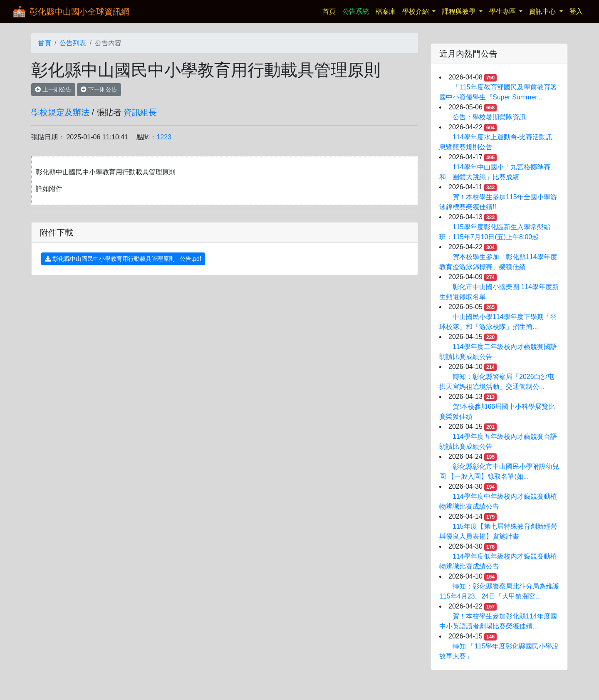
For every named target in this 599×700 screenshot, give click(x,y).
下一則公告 (99, 89)
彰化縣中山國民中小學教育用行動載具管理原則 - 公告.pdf (123, 259)
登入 (576, 11)
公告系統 (356, 11)
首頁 (331, 11)
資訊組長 (140, 112)
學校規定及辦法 (60, 112)
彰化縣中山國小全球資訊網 (79, 12)
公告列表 (73, 43)
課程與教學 (460, 11)
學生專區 (503, 11)
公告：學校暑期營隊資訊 (489, 117)
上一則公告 (53, 89)
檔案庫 (386, 11)
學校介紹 (416, 11)
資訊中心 (543, 11)
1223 (164, 137)
